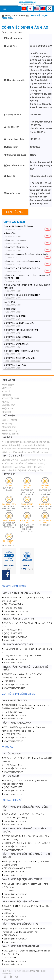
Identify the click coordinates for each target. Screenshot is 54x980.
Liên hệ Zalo (15, 212)
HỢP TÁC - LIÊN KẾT (12, 800)
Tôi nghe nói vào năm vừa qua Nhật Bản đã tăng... (26, 449)
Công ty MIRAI (9, 420)
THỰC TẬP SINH (10, 398)
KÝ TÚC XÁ (7, 747)
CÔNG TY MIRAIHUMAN (14, 586)
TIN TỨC (6, 392)
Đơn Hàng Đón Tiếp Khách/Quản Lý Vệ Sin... (23, 470)
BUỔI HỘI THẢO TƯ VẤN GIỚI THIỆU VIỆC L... (23, 467)
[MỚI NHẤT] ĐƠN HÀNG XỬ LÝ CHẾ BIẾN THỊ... (24, 460)
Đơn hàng (23, 16)
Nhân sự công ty (10, 434)
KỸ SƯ (5, 402)
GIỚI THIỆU (8, 385)
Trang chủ (9, 16)
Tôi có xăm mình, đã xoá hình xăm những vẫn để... (26, 442)
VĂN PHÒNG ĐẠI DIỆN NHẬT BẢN (19, 694)
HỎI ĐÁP (7, 395)
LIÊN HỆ (6, 388)
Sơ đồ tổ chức (9, 427)
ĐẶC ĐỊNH (7, 409)
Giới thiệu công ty (11, 430)
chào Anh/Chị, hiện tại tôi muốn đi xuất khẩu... (24, 445)
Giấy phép (7, 424)
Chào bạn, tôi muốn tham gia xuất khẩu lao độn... (25, 452)
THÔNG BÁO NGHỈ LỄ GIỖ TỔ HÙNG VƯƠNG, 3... (25, 464)
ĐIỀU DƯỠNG (9, 405)
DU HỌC (6, 412)
